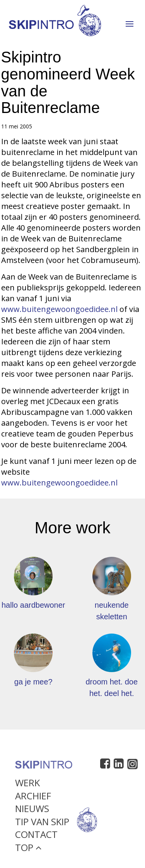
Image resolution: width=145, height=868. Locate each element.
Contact (36, 837)
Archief (33, 799)
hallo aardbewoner (33, 605)
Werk (27, 786)
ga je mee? (33, 682)
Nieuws (32, 812)
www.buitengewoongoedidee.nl (59, 309)
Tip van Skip (42, 825)
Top (28, 850)
